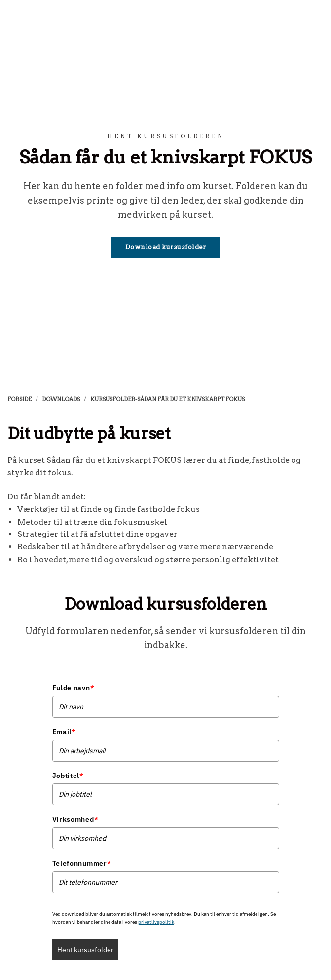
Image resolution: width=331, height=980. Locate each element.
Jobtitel (68, 776)
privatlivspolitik (156, 922)
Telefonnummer (82, 863)
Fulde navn (74, 688)
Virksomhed (75, 819)
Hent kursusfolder (85, 950)
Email (64, 732)
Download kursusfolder (166, 247)
